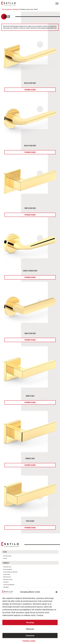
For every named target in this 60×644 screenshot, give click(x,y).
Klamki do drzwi (7, 577)
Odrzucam (30, 629)
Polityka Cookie (29, 641)
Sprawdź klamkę (30, 90)
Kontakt (5, 558)
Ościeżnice (6, 582)
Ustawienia (30, 636)
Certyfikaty (6, 587)
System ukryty (7, 574)
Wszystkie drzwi (7, 567)
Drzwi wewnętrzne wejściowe (10, 572)
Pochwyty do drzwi (8, 579)
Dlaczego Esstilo (7, 556)
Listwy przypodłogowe (9, 585)
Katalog (15, 9)
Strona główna (7, 9)
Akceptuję (30, 623)
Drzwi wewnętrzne (8, 569)
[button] (56, 592)
